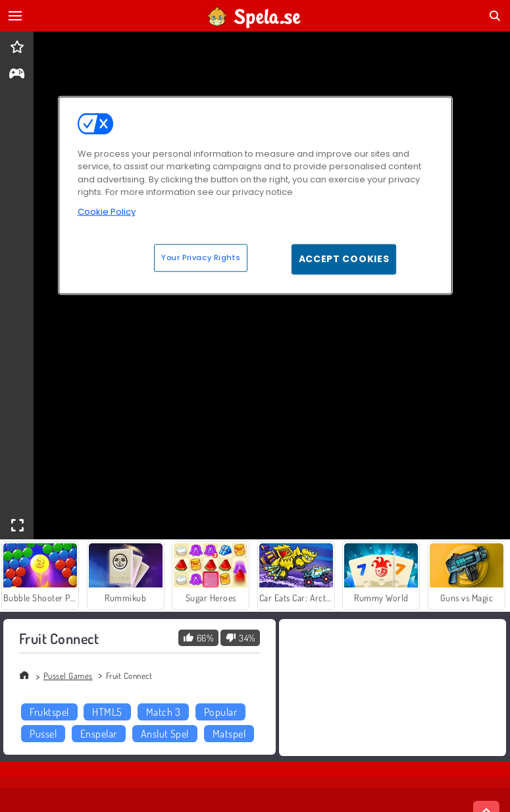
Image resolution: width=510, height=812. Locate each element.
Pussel (43, 734)
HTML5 (107, 712)
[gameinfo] (17, 75)
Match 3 (163, 712)
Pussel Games (68, 676)
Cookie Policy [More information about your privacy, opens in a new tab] (107, 212)
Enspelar (99, 734)
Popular (220, 712)
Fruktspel (49, 712)
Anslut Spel (165, 734)
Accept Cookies (344, 259)
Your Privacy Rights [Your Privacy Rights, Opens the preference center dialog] (201, 257)
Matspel (229, 734)
